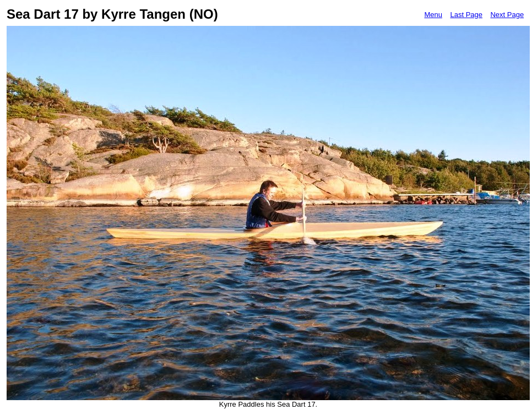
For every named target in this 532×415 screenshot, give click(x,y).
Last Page (466, 15)
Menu (433, 15)
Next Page (507, 15)
